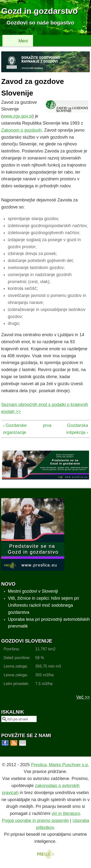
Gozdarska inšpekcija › (77, 429)
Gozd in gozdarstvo (39, 11)
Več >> (83, 697)
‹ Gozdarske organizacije (15, 429)
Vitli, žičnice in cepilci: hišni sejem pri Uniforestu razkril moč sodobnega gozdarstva (44, 605)
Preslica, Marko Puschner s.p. (60, 765)
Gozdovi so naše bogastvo (40, 23)
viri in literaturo (66, 813)
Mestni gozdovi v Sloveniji (33, 591)
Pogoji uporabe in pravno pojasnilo (35, 820)
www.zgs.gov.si (17, 116)
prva (45, 425)
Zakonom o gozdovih (21, 130)
